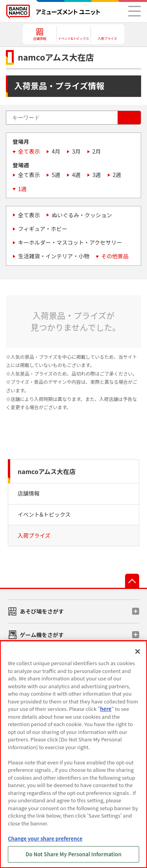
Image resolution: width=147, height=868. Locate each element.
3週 (97, 175)
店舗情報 (29, 493)
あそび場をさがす (42, 611)
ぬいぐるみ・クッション (82, 215)
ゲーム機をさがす (42, 635)
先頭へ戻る (132, 581)
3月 (76, 151)
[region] (73, 754)
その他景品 (115, 256)
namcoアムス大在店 (47, 471)
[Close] (138, 651)
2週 (117, 175)
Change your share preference (45, 838)
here (106, 709)
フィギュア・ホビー (43, 229)
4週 (76, 175)
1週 (22, 189)
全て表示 (29, 151)
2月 (97, 151)
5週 (56, 175)
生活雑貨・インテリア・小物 (54, 256)
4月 (56, 151)
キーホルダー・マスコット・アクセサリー (70, 242)
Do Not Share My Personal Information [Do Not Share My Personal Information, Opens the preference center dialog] (73, 854)
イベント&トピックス (44, 514)
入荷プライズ (34, 535)
